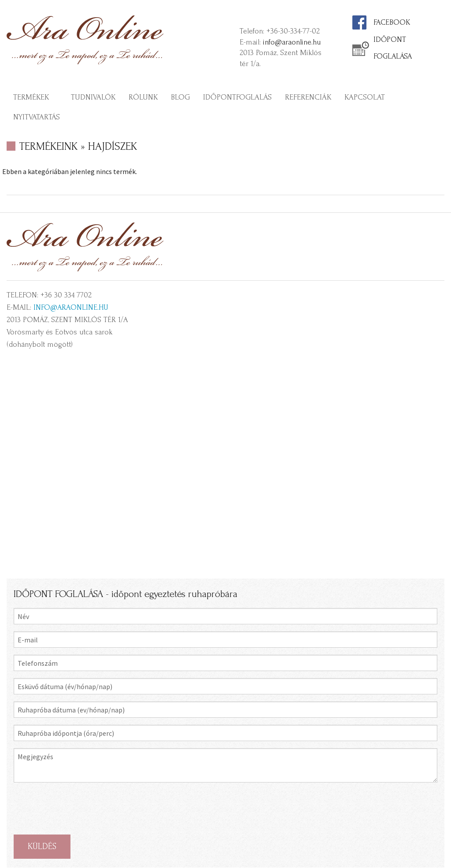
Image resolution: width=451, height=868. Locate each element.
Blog (180, 97)
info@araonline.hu (292, 42)
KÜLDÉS (42, 846)
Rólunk (143, 97)
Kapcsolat (365, 97)
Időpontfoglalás (237, 97)
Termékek (31, 97)
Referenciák (308, 97)
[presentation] (81, 809)
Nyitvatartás (37, 117)
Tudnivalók (93, 97)
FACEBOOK (392, 22)
